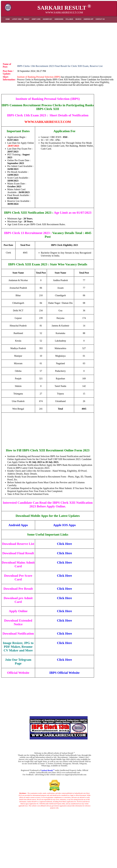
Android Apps (18, 525)
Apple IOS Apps (64, 525)
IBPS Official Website (64, 673)
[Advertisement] (59, 41)
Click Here (64, 544)
